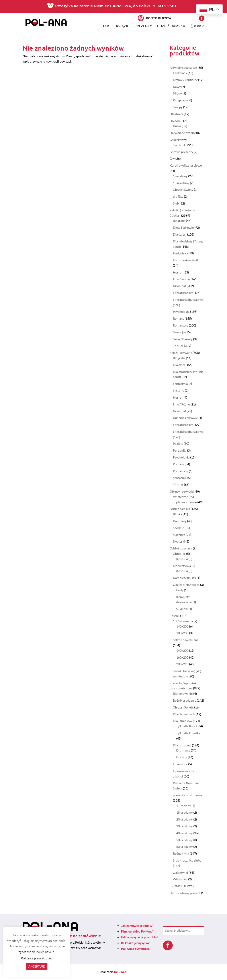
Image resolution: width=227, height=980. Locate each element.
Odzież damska (171, 26)
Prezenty (143, 26)
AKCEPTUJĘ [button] (37, 966)
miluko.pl (121, 972)
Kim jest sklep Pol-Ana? (137, 931)
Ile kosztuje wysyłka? (136, 943)
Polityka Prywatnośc (135, 949)
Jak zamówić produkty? (137, 926)
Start (106, 26)
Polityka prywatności (37, 958)
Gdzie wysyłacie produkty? (140, 937)
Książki (123, 26)
